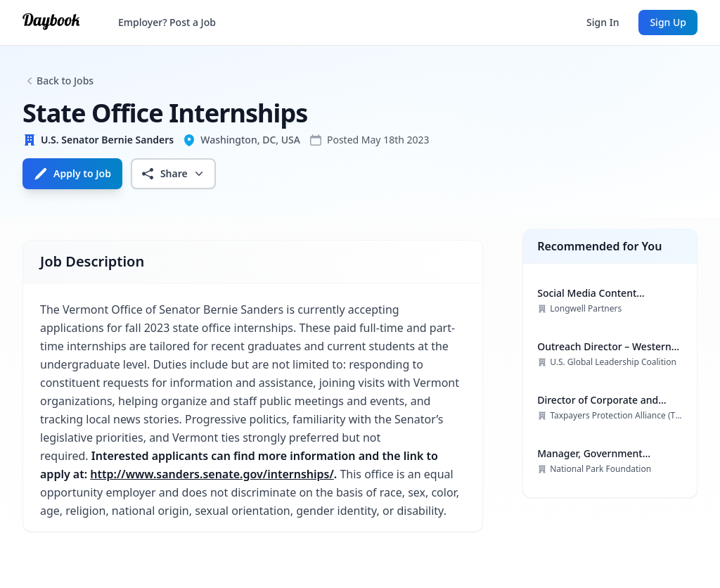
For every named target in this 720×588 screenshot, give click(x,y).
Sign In (603, 22)
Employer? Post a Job (167, 22)
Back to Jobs (65, 81)
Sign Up (668, 22)
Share (173, 174)
